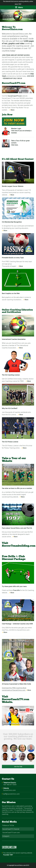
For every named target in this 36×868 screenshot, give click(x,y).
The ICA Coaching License (11, 375)
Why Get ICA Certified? (10, 408)
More (13, 110)
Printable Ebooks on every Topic (13, 258)
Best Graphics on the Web (11, 293)
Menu (19, 7)
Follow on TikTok (8, 825)
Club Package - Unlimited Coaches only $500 (17, 624)
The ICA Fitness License (10, 442)
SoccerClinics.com (9, 790)
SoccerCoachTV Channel (11, 829)
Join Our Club (18, 767)
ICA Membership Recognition (12, 222)
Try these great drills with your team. (15, 586)
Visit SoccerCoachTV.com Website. (16, 699)
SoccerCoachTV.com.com (11, 833)
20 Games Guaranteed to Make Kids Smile (16, 684)
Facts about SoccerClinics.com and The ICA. (17, 528)
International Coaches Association (14, 339)
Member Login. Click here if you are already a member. (21, 131)
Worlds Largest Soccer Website (13, 186)
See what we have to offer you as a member (17, 488)
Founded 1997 (8, 855)
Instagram (6, 836)
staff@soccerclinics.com (11, 794)
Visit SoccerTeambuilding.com (19, 544)
